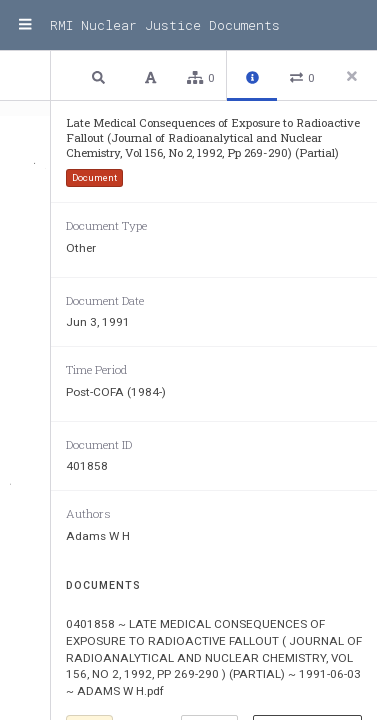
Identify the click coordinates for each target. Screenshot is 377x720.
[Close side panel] (352, 76)
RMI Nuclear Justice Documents (165, 25)
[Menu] (25, 25)
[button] (101, 76)
